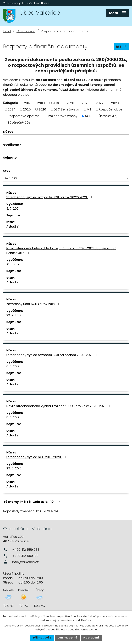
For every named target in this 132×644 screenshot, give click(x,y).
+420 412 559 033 (26, 550)
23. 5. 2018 (14, 468)
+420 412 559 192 (25, 556)
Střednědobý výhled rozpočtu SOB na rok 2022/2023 (50, 197)
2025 (27, 109)
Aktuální (12, 227)
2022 (100, 103)
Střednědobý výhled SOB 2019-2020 (37, 457)
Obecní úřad (26, 31)
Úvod (7, 31)
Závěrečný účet (20, 122)
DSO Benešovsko (66, 109)
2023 (115, 103)
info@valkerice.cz (25, 562)
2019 (56, 103)
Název (8, 132)
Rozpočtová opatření (24, 116)
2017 (27, 103)
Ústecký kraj (108, 116)
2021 (85, 103)
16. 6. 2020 (14, 264)
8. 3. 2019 (13, 417)
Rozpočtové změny (63, 116)
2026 (42, 109)
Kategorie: (11, 103)
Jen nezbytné (67, 638)
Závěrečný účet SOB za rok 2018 (34, 304)
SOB (88, 116)
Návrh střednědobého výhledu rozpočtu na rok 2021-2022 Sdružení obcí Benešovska (61, 251)
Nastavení (91, 638)
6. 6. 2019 (13, 366)
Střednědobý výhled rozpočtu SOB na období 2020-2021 (53, 355)
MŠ (89, 109)
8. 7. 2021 (13, 209)
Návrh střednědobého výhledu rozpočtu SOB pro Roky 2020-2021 (59, 406)
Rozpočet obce (111, 109)
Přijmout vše (42, 638)
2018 (41, 103)
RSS (122, 46)
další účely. (85, 620)
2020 (70, 103)
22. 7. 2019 (14, 315)
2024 (12, 109)
